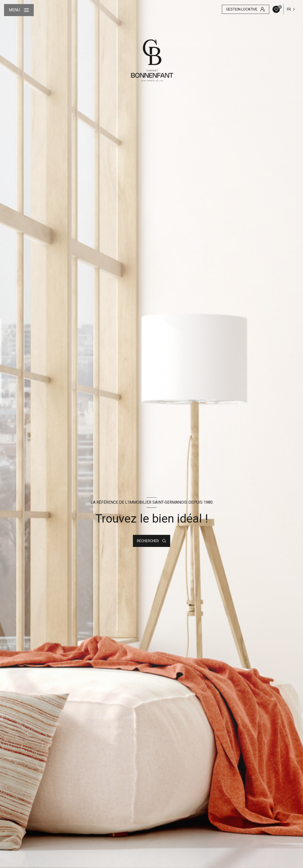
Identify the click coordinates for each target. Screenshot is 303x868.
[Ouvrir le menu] (19, 10)
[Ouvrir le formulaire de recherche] (152, 541)
